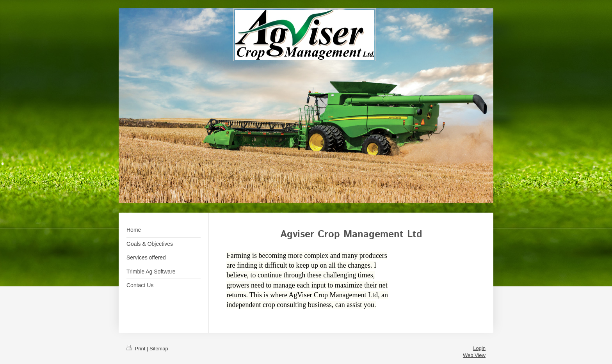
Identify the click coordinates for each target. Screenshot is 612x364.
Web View (474, 355)
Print (137, 349)
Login (479, 348)
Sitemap (159, 349)
